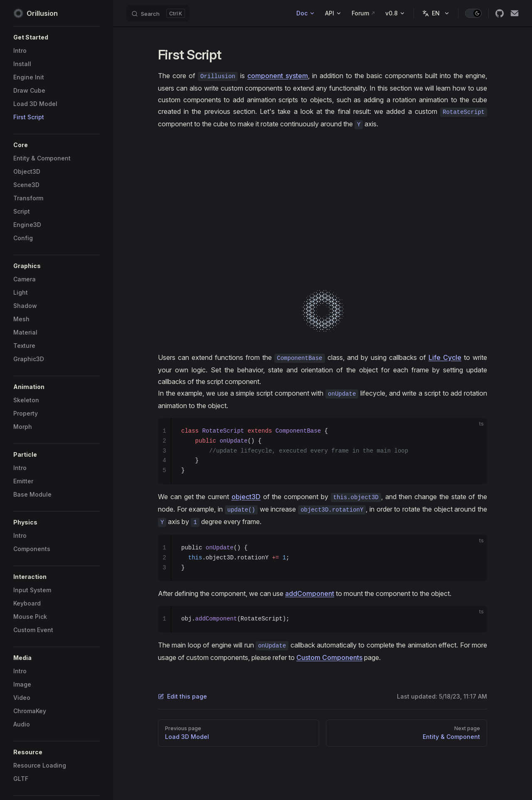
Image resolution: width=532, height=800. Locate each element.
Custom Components (329, 657)
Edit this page (182, 696)
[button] (57, 37)
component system (278, 76)
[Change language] (436, 13)
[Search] (158, 13)
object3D (246, 497)
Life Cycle (445, 357)
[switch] (473, 13)
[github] (500, 13)
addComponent (310, 593)
